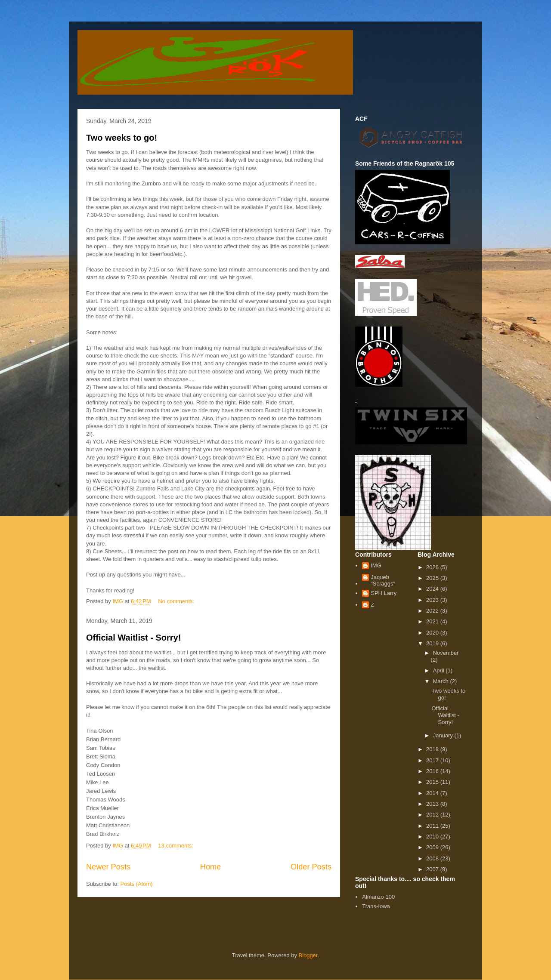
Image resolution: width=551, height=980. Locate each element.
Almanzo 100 (378, 897)
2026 (433, 567)
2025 (433, 578)
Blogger (308, 955)
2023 (433, 600)
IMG (376, 566)
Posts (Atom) (137, 884)
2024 (433, 589)
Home (211, 867)
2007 (433, 869)
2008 (433, 858)
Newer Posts (108, 867)
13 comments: (176, 846)
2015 (433, 782)
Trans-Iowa (376, 906)
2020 (433, 633)
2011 (433, 826)
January (444, 735)
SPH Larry (384, 593)
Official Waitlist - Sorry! (133, 638)
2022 (433, 611)
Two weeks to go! (122, 138)
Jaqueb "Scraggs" (383, 581)
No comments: (177, 601)
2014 (433, 793)
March (442, 681)
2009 (433, 847)
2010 (433, 837)
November (446, 653)
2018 (433, 749)
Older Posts (311, 867)
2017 (433, 760)
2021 (433, 621)
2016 (433, 771)
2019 (433, 643)
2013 (433, 804)
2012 (433, 815)
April (440, 670)
